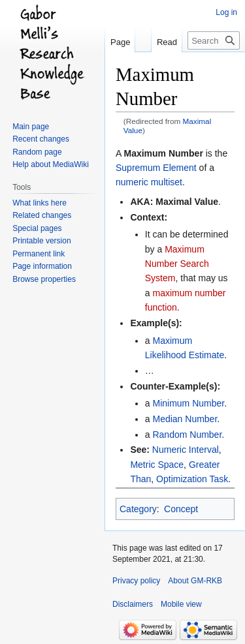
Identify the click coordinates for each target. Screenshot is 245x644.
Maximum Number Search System (177, 264)
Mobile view (181, 604)
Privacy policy (136, 581)
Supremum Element (156, 168)
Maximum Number (163, 153)
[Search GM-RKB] (214, 40)
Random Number (187, 435)
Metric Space (157, 465)
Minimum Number (188, 403)
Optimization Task (192, 479)
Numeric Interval (186, 450)
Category (138, 509)
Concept (181, 509)
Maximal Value (187, 202)
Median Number (185, 419)
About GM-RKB (195, 581)
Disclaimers (133, 604)
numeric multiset (149, 182)
